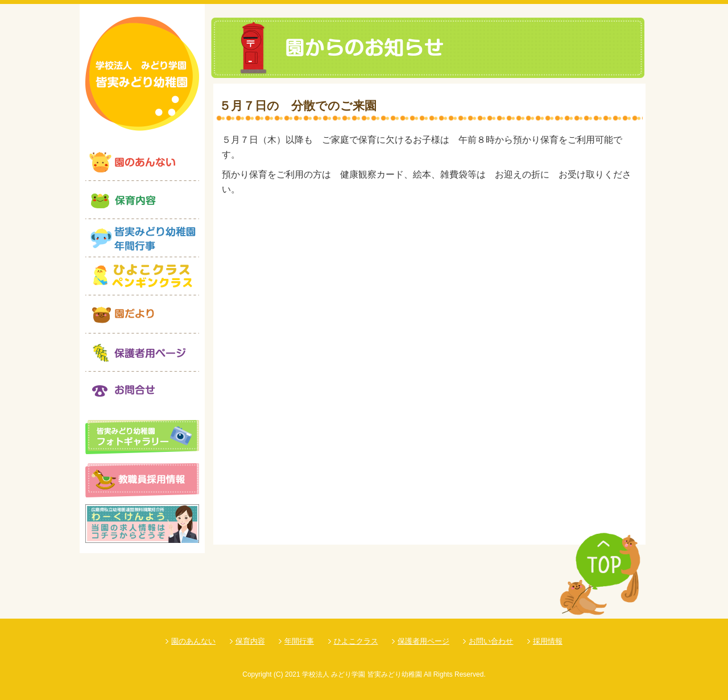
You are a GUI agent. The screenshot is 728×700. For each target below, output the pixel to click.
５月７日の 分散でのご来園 (298, 106)
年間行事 (299, 641)
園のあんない (193, 641)
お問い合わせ (491, 641)
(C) (278, 674)
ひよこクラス (356, 641)
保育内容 (250, 641)
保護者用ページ (423, 641)
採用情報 (548, 641)
